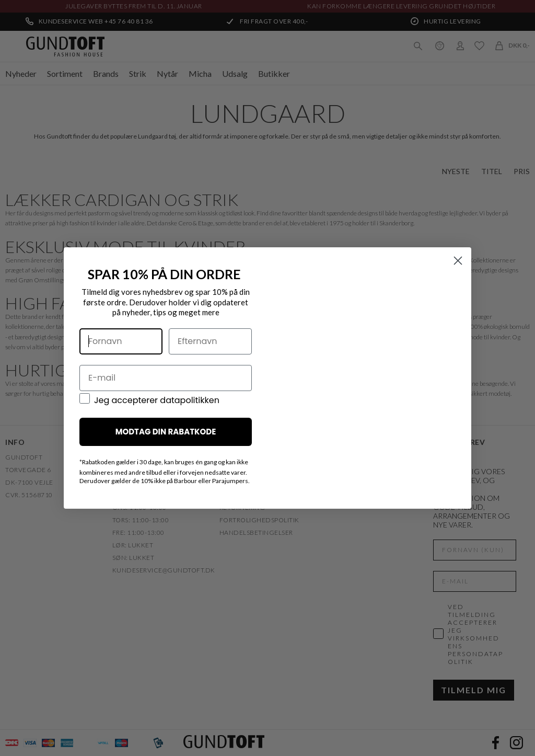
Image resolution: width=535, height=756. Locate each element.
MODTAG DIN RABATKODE (166, 436)
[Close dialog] (458, 264)
